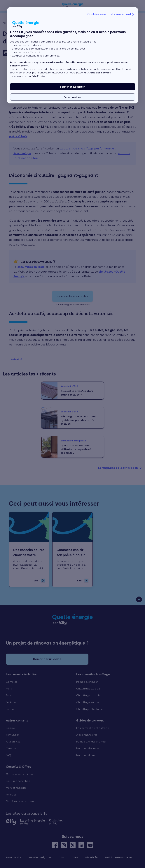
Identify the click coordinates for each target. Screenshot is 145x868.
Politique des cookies (97, 73)
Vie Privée (39, 76)
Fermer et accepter (72, 87)
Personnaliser (72, 97)
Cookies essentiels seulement (111, 14)
